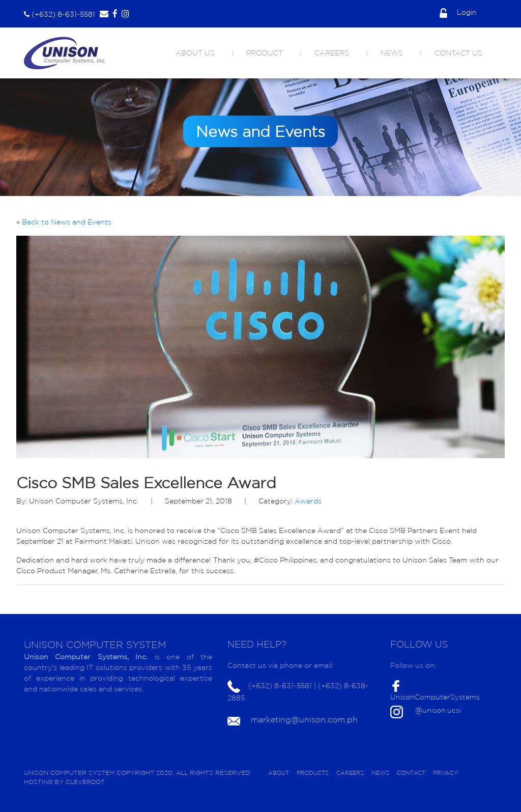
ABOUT (279, 773)
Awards (308, 501)
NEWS (392, 53)
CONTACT (411, 773)
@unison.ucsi (438, 710)
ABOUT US (195, 53)
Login (458, 12)
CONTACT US (458, 53)
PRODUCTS (313, 773)
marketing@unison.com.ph (304, 719)
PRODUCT (265, 53)
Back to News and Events (67, 222)
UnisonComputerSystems (435, 697)
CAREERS (332, 53)
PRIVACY (445, 773)
